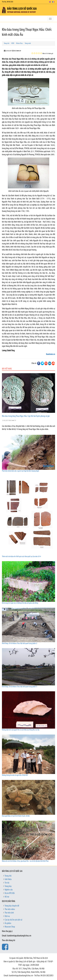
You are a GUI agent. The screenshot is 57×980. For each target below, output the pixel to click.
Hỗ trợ (7, 897)
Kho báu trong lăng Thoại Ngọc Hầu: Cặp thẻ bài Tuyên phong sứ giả (26, 416)
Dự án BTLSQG (10, 893)
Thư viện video (10, 909)
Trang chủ (7, 43)
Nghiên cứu (9, 890)
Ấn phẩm (8, 923)
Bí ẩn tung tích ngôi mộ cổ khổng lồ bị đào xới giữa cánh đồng (20, 603)
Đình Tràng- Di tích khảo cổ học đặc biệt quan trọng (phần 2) (20, 644)
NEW (13, 43)
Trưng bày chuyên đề (12, 906)
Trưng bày (8, 886)
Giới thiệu (8, 879)
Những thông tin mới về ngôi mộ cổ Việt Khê (15, 775)
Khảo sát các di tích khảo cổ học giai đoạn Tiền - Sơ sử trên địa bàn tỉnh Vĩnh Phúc (25, 861)
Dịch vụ (7, 916)
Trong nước (28, 43)
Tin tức (7, 883)
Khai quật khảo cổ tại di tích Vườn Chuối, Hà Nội (16, 816)
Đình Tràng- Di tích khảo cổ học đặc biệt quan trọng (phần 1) (20, 687)
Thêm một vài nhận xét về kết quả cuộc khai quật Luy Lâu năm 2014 (21, 557)
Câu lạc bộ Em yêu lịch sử (13, 920)
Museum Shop (10, 927)
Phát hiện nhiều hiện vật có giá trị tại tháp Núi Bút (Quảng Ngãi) (21, 471)
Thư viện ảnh (9, 913)
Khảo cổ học (19, 43)
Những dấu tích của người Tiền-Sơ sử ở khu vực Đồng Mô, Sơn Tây (21, 730)
